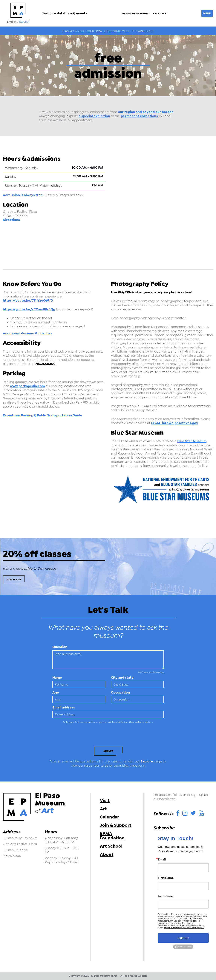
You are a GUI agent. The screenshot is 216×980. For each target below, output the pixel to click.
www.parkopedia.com (27, 386)
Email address (64, 707)
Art (103, 809)
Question (60, 647)
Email (162, 860)
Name (57, 677)
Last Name (165, 896)
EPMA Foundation (112, 836)
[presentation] (78, 736)
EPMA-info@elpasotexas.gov (175, 423)
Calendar (109, 817)
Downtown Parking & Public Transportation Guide (42, 415)
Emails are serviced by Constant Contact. (184, 928)
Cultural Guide (143, 31)
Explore (147, 761)
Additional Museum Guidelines (27, 333)
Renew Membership (135, 14)
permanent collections (139, 116)
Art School (111, 846)
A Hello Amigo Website (134, 976)
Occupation (120, 692)
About (107, 854)
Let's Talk (160, 14)
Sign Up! (183, 938)
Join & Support (116, 825)
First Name (166, 878)
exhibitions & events (71, 13)
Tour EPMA (94, 31)
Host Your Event (117, 31)
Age (56, 692)
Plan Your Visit (73, 31)
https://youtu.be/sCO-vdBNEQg (29, 309)
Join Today (14, 580)
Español (24, 22)
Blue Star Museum (192, 441)
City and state (122, 677)
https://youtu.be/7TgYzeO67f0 (28, 300)
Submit (108, 751)
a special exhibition (94, 116)
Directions (11, 220)
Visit (105, 801)
